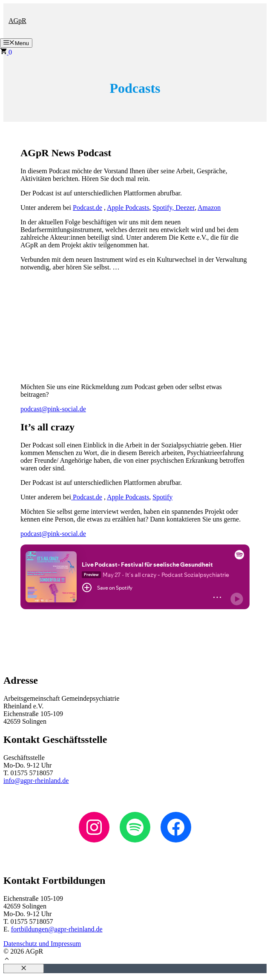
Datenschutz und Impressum (42, 944)
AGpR (17, 21)
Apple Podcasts (128, 208)
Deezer (185, 208)
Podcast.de (88, 208)
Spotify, (164, 208)
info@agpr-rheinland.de (36, 781)
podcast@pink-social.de (53, 409)
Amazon (209, 208)
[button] (7, 960)
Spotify (162, 497)
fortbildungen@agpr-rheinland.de (57, 929)
